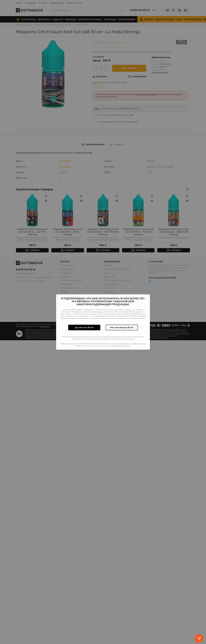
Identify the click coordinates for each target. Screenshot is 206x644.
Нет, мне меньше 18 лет (122, 327)
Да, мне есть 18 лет (84, 327)
